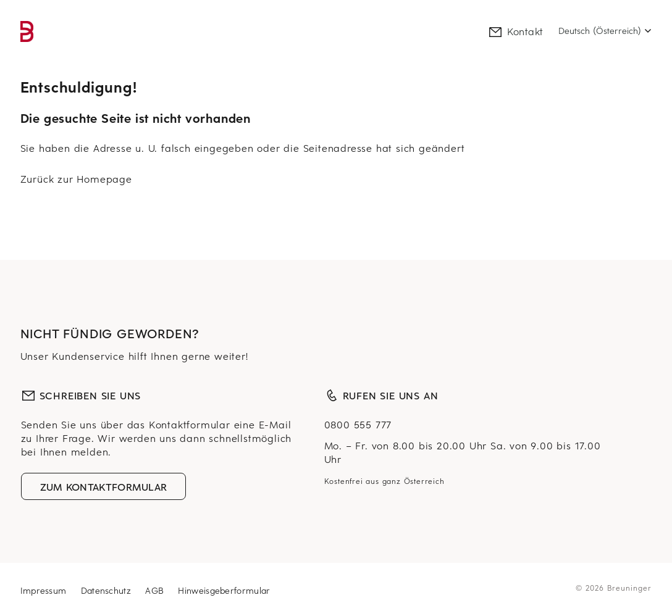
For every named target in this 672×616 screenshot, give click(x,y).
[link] (27, 31)
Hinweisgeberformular (224, 590)
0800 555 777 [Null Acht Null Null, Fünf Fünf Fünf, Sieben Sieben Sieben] (358, 424)
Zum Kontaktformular (104, 486)
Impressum (45, 590)
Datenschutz (108, 590)
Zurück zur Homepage (76, 178)
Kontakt (516, 31)
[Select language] (605, 31)
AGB (156, 590)
